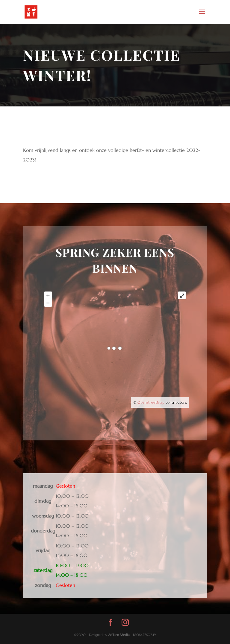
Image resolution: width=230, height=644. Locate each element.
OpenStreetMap (151, 402)
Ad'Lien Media (119, 635)
